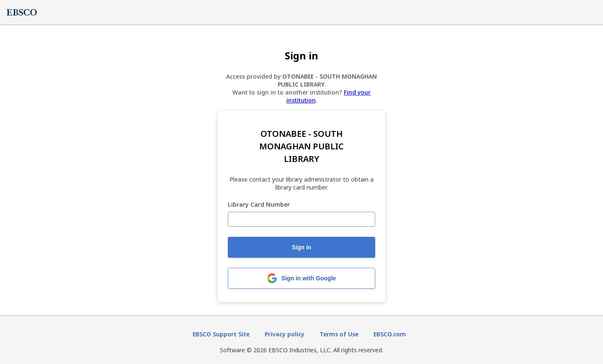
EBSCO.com (390, 334)
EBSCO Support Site (221, 334)
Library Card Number (259, 205)
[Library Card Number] (301, 219)
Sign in (302, 247)
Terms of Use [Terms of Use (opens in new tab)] (339, 334)
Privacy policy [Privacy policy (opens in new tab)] (285, 334)
